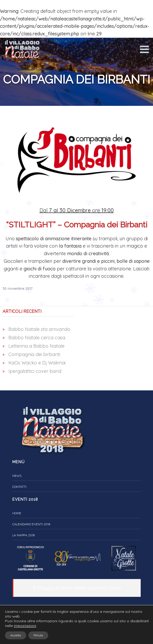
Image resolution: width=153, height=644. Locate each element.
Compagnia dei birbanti (34, 354)
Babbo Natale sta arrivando (39, 329)
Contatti (19, 487)
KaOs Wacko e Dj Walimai (37, 363)
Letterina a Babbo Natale (36, 346)
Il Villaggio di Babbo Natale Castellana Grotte (77, 588)
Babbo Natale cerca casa (37, 338)
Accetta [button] (16, 635)
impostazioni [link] (25, 626)
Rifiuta (38, 635)
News (17, 476)
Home (17, 513)
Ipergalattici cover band (35, 371)
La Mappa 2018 (24, 535)
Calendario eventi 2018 (31, 524)
